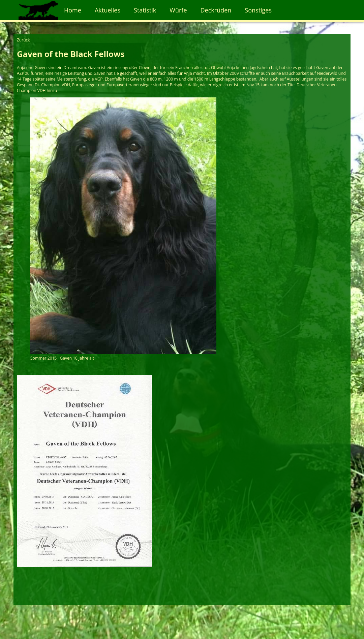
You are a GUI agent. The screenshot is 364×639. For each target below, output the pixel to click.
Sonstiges (258, 10)
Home (73, 10)
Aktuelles (108, 10)
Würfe (178, 10)
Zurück (23, 40)
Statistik (145, 10)
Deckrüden (216, 10)
